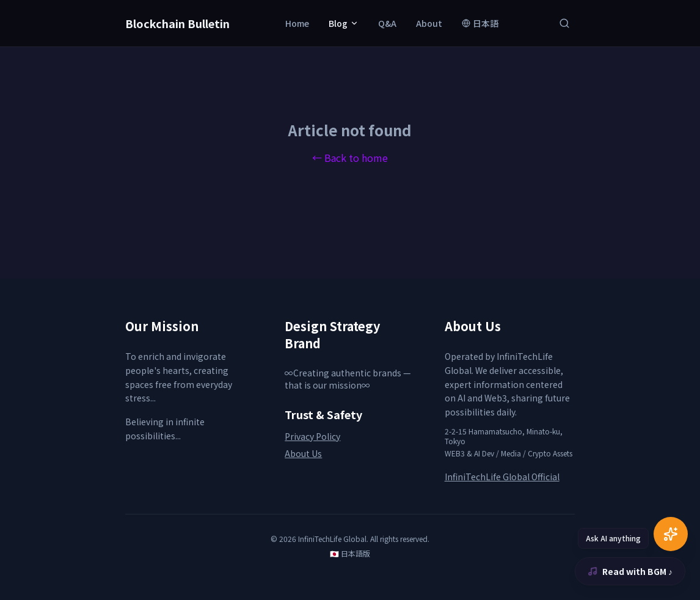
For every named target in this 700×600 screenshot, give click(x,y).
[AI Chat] (671, 534)
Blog (344, 23)
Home (297, 23)
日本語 (480, 23)
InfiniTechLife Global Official (502, 477)
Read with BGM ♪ (630, 571)
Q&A (387, 23)
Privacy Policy (312, 436)
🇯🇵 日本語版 (350, 554)
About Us (303, 453)
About (429, 23)
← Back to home (350, 158)
